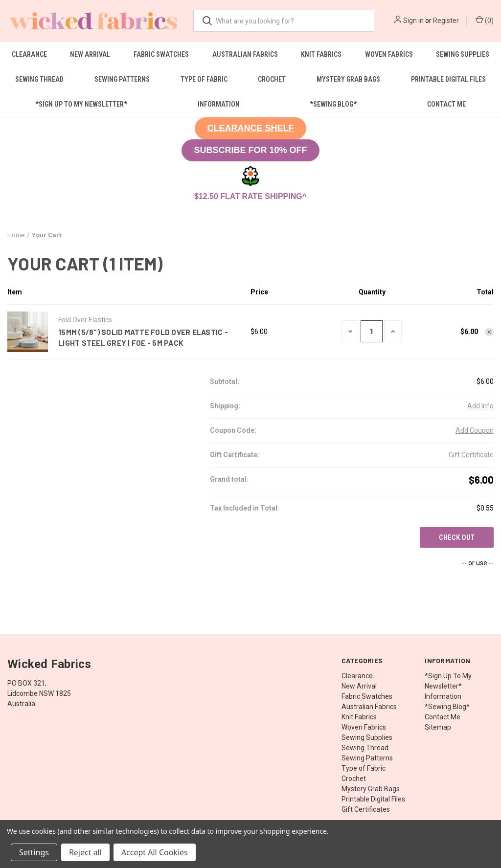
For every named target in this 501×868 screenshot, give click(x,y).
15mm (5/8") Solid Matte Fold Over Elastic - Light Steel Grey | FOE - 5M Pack (143, 338)
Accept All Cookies (155, 852)
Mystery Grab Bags (348, 79)
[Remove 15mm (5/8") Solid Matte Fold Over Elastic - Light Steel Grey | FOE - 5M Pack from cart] (489, 332)
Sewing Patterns (122, 79)
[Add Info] (480, 406)
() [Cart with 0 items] (485, 20)
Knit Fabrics (321, 54)
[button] (250, 128)
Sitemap (438, 727)
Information (219, 104)
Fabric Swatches (161, 54)
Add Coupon (475, 430)
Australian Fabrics (245, 54)
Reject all (85, 852)
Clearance (29, 54)
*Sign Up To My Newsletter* (81, 104)
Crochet (272, 79)
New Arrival (90, 54)
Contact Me (446, 104)
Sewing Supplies (367, 737)
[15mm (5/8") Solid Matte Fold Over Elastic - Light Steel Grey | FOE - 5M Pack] (372, 331)
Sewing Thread (39, 79)
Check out (457, 537)
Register (446, 21)
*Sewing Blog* (333, 104)
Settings (34, 852)
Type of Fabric (204, 79)
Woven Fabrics (389, 54)
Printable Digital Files (373, 799)
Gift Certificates (366, 809)
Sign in (413, 21)
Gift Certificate (471, 455)
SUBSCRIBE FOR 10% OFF (250, 150)
